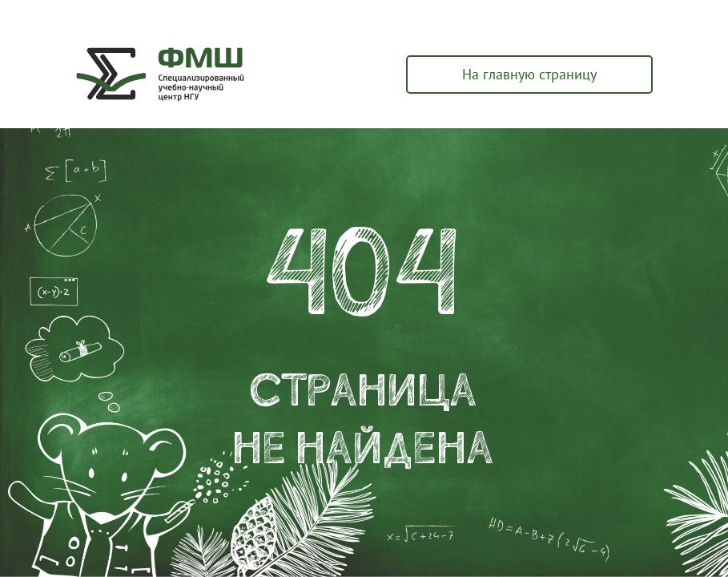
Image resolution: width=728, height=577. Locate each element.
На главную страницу (529, 74)
